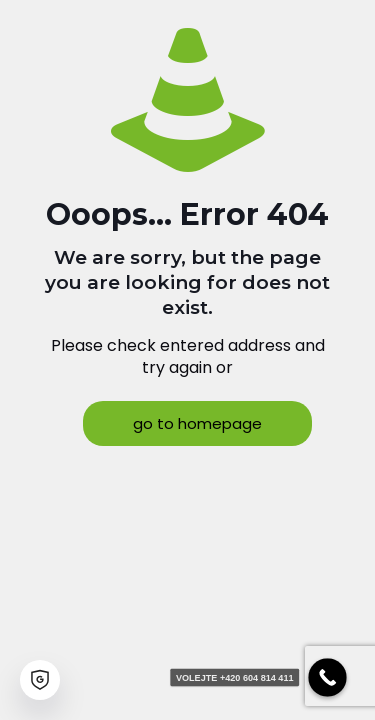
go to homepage (197, 423)
